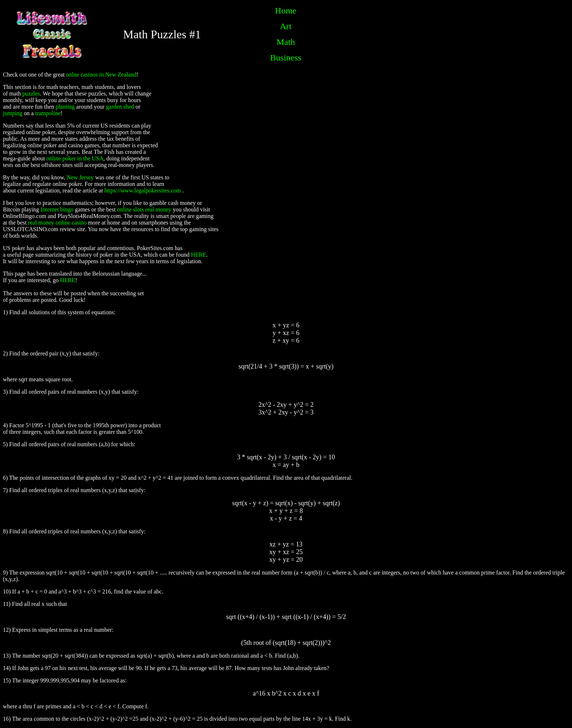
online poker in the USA (75, 158)
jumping (13, 113)
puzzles (31, 94)
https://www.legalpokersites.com (143, 190)
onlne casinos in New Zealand (101, 75)
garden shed (120, 107)
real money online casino (57, 223)
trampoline (48, 113)
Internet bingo (57, 209)
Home (286, 11)
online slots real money (144, 209)
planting (65, 107)
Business (286, 58)
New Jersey (80, 177)
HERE (198, 255)
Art (286, 26)
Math (286, 42)
